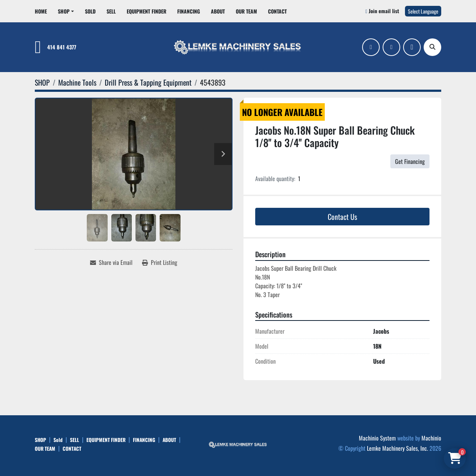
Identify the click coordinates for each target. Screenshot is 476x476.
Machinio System (377, 438)
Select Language (423, 11)
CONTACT (277, 11)
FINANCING (189, 11)
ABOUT (218, 11)
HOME (41, 11)
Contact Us (342, 217)
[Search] (432, 47)
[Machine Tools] (77, 82)
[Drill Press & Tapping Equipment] (148, 82)
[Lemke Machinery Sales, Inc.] (238, 444)
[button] (66, 11)
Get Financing (410, 161)
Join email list (384, 11)
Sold (90, 11)
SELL (111, 11)
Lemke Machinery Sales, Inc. (397, 448)
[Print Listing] (160, 262)
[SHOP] (42, 82)
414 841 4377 (62, 47)
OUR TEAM (246, 11)
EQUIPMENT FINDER (146, 11)
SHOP (64, 11)
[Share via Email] (111, 262)
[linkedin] (391, 47)
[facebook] (371, 47)
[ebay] (412, 47)
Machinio (431, 438)
